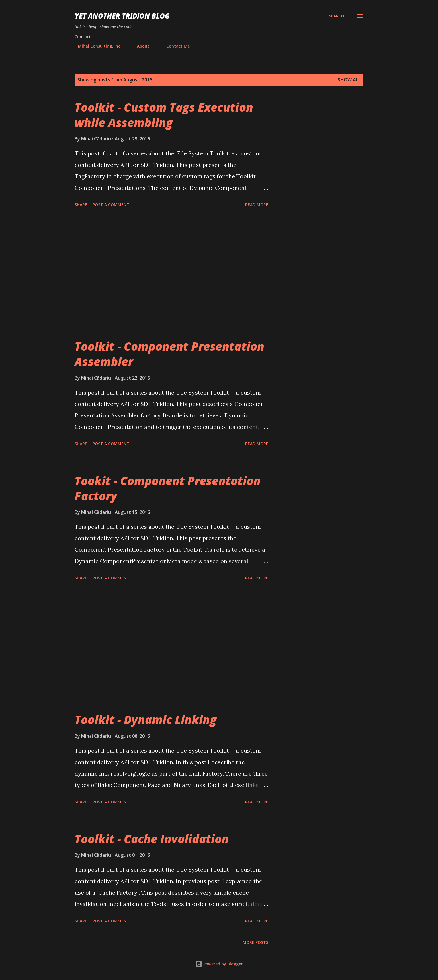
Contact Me (175, 46)
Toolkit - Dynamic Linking (145, 720)
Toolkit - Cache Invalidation (152, 839)
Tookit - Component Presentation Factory (168, 488)
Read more (257, 205)
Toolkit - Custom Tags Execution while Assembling (164, 115)
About (140, 46)
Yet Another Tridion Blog (122, 16)
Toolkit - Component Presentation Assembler (169, 354)
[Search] (336, 16)
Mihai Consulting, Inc (96, 46)
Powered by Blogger (219, 964)
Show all (349, 80)
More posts (255, 942)
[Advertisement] (171, 274)
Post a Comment (111, 205)
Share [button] (81, 205)
